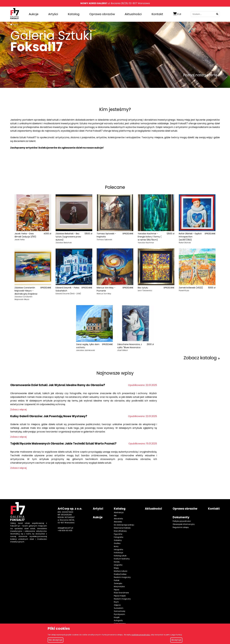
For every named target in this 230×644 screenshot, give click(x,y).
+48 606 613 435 (65, 531)
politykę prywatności (141, 635)
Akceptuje (176, 640)
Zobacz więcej (18, 409)
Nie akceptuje (56, 640)
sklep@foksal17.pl (65, 528)
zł (177, 14)
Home (15, 24)
